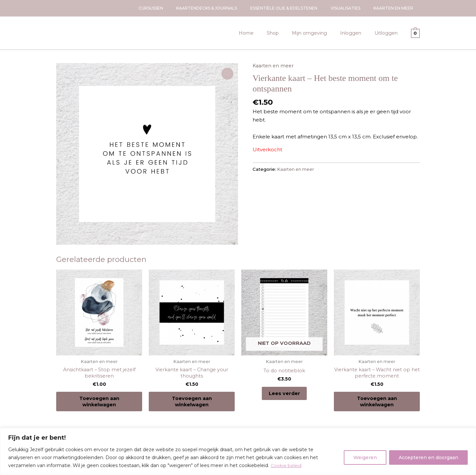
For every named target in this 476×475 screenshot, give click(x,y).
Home (264, 33)
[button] (227, 74)
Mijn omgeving (319, 33)
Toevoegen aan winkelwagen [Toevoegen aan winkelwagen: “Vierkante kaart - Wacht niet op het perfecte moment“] (377, 404)
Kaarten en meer (274, 66)
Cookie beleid (286, 465)
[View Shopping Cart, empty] (415, 33)
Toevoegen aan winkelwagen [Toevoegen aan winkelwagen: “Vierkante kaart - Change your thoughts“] (192, 404)
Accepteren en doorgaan (428, 457)
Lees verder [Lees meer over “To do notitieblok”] (284, 395)
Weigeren (365, 457)
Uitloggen (388, 33)
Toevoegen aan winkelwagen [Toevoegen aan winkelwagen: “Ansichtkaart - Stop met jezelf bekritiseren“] (99, 404)
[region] (238, 451)
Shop (287, 33)
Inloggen (357, 33)
